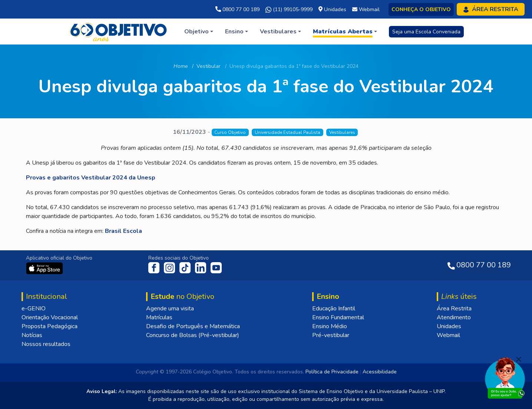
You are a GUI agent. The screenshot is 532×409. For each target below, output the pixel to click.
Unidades (449, 326)
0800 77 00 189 (237, 9)
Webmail (448, 335)
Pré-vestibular (331, 335)
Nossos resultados (46, 344)
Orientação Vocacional (50, 317)
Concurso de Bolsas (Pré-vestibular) (193, 335)
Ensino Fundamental (338, 317)
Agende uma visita (170, 309)
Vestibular (209, 66)
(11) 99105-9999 (289, 10)
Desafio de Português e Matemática (193, 326)
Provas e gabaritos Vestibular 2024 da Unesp (91, 178)
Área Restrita (454, 309)
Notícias (32, 335)
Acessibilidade (380, 372)
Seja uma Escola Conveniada (426, 32)
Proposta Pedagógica (49, 326)
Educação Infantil (334, 309)
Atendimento (454, 317)
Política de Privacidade (332, 372)
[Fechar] (519, 359)
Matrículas (159, 317)
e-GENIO (34, 309)
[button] (199, 32)
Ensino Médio (330, 326)
